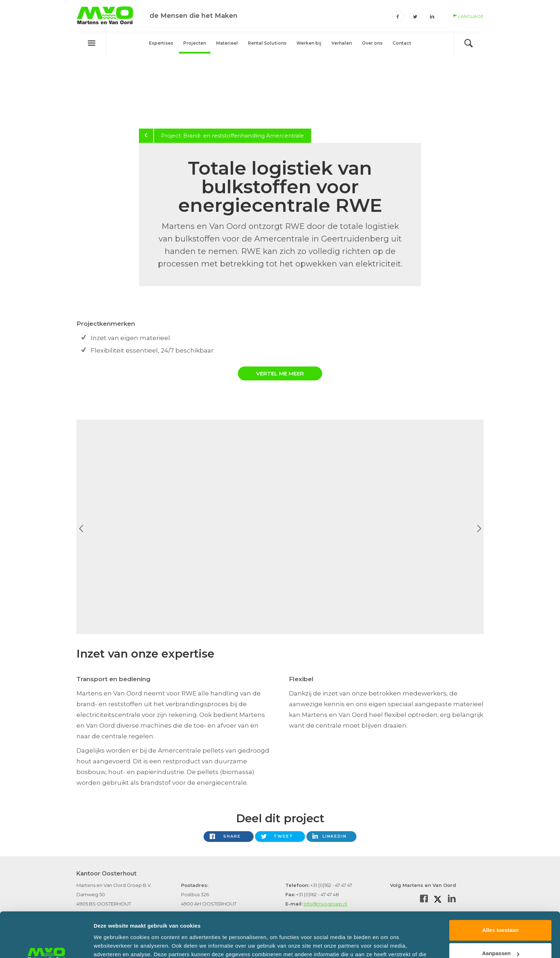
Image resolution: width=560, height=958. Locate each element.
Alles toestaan (500, 891)
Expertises (161, 43)
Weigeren (500, 938)
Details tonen (111, 944)
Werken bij (309, 43)
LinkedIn (335, 836)
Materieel (227, 43)
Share (232, 836)
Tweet (283, 836)
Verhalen (342, 43)
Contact (402, 43)
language (468, 16)
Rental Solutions (267, 43)
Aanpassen (501, 915)
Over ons (372, 43)
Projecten (195, 43)
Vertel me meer (280, 373)
